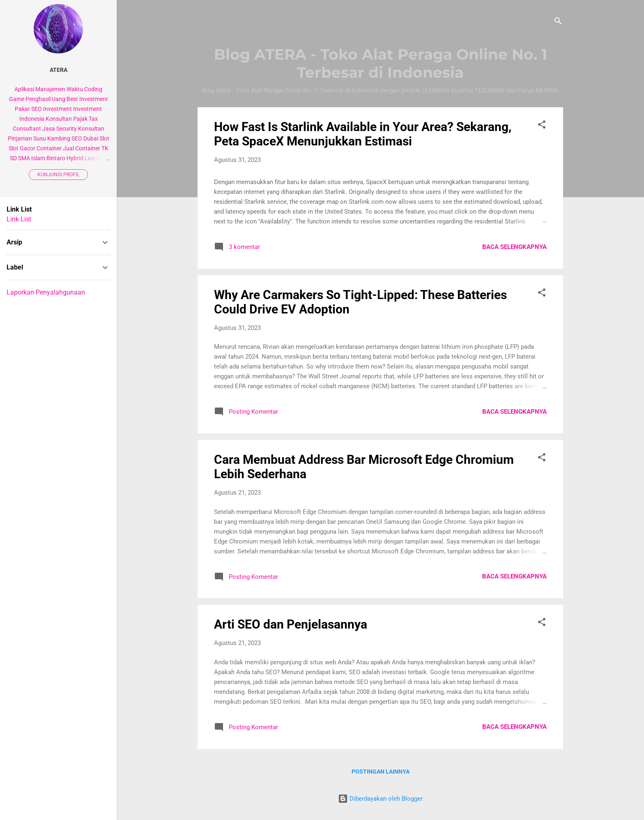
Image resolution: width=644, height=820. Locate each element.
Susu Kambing (52, 138)
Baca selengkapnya (514, 247)
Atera (59, 70)
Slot (104, 138)
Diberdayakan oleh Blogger (380, 799)
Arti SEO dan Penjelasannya (291, 624)
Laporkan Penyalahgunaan (46, 292)
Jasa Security (60, 129)
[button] (542, 126)
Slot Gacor (22, 148)
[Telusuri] (558, 22)
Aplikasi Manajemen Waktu (49, 89)
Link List (19, 219)
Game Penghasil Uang (37, 99)
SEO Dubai (85, 138)
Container (49, 148)
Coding (93, 89)
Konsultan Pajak (67, 119)
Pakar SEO (28, 109)
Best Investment (87, 99)
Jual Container (82, 148)
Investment (57, 109)
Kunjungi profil (58, 175)
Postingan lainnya (381, 772)
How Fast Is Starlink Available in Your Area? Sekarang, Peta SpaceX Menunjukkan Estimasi (363, 134)
